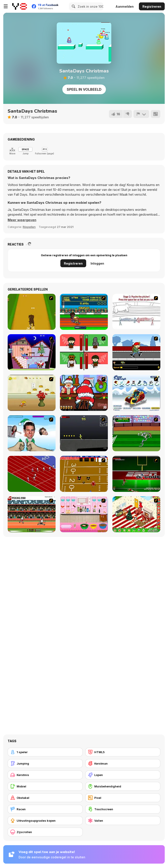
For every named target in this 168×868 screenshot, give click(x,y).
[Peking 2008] (32, 514)
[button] (22, 220)
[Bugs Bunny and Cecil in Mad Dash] (136, 433)
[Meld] (141, 114)
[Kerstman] (123, 763)
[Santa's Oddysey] (32, 352)
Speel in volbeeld (84, 89)
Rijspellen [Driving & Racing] (29, 227)
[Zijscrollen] (45, 832)
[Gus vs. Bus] (136, 352)
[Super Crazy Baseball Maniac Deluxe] (136, 312)
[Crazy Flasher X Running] (84, 433)
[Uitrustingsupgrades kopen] (45, 821)
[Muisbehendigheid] (123, 786)
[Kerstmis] (45, 775)
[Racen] (45, 809)
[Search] (73, 6)
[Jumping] (45, 763)
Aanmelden (125, 6)
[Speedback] (136, 474)
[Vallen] (123, 821)
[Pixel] (123, 798)
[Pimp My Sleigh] (136, 393)
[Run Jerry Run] (32, 393)
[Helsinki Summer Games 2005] (84, 312)
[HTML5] (123, 752)
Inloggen (97, 263)
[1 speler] (45, 752)
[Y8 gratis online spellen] (20, 6)
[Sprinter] (32, 474)
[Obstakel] (45, 798)
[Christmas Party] (84, 393)
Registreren (152, 6)
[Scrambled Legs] (84, 474)
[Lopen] (123, 775)
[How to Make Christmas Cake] (84, 514)
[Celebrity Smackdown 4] (32, 433)
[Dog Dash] (32, 312)
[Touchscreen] (123, 809)
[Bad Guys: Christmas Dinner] (84, 352)
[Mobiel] (45, 786)
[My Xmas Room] (136, 514)
